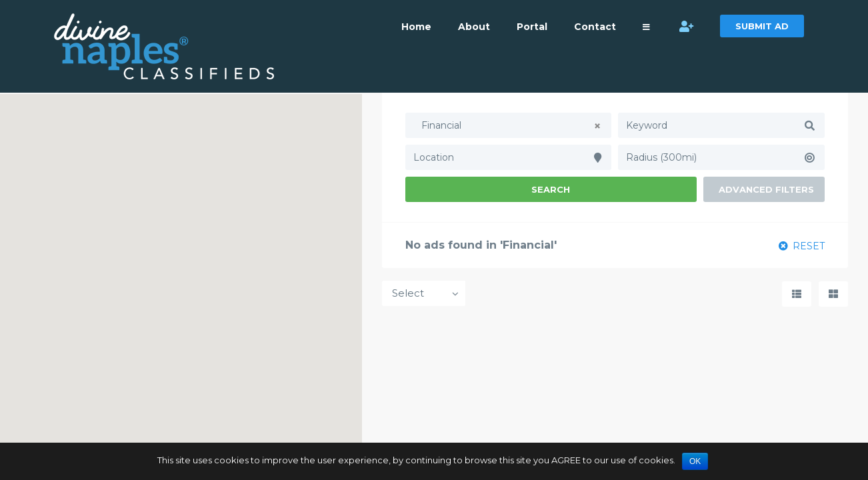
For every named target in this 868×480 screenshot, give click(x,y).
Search (551, 189)
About (474, 27)
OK (695, 461)
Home (416, 27)
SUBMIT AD (762, 26)
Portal (532, 27)
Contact (595, 27)
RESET (802, 246)
